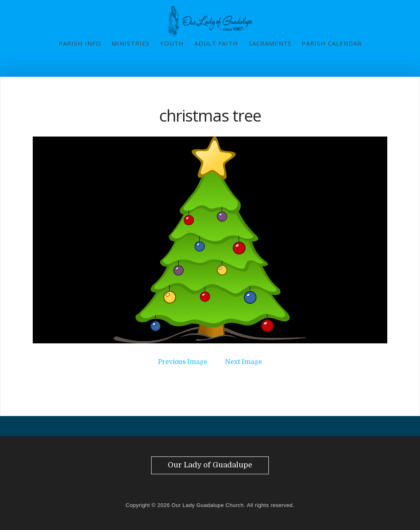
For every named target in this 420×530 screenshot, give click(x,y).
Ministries (131, 43)
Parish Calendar (332, 43)
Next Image (244, 362)
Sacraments (270, 43)
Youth (172, 43)
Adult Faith (216, 43)
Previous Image (183, 362)
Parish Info (80, 43)
